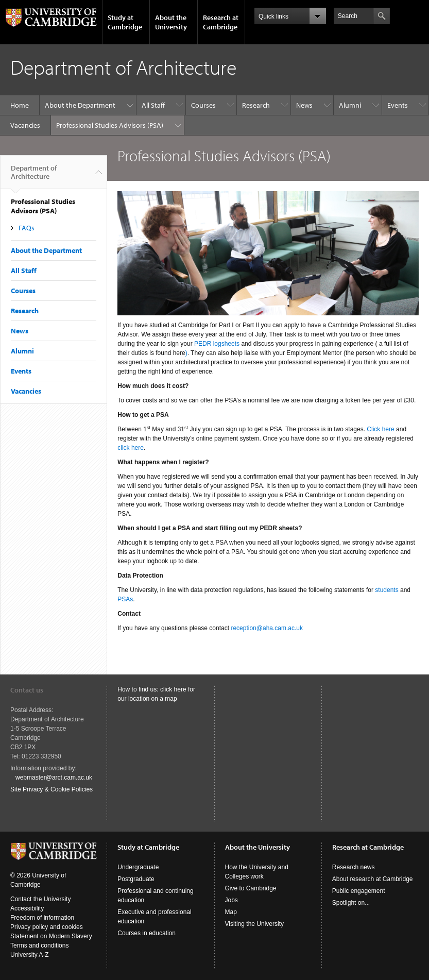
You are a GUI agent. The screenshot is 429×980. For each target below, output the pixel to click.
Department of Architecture (34, 176)
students (387, 590)
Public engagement (359, 891)
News (304, 105)
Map (231, 912)
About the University (171, 22)
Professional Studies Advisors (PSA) (110, 125)
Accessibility (27, 908)
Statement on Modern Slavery (51, 936)
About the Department (80, 105)
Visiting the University (255, 924)
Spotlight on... (351, 903)
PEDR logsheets (217, 344)
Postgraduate (136, 879)
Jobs (231, 900)
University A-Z (30, 955)
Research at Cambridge (221, 22)
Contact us (27, 690)
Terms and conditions (39, 945)
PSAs (125, 599)
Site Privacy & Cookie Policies (52, 789)
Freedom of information (42, 918)
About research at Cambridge (373, 879)
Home (20, 105)
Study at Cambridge (125, 22)
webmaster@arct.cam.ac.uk (54, 778)
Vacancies (25, 125)
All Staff (153, 105)
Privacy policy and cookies (47, 927)
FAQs (27, 228)
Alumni (350, 105)
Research (256, 105)
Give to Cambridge (251, 888)
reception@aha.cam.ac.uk (267, 628)
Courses (203, 105)
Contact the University (40, 899)
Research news (354, 867)
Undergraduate (138, 867)
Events (398, 105)
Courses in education (147, 933)
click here (131, 448)
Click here (380, 429)
